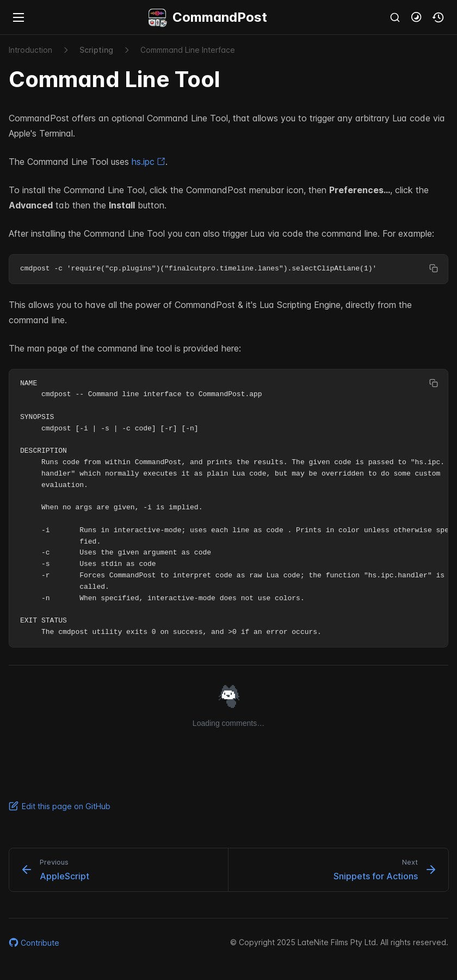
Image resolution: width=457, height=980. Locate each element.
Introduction (30, 50)
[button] (417, 17)
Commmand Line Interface (188, 50)
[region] (228, 269)
